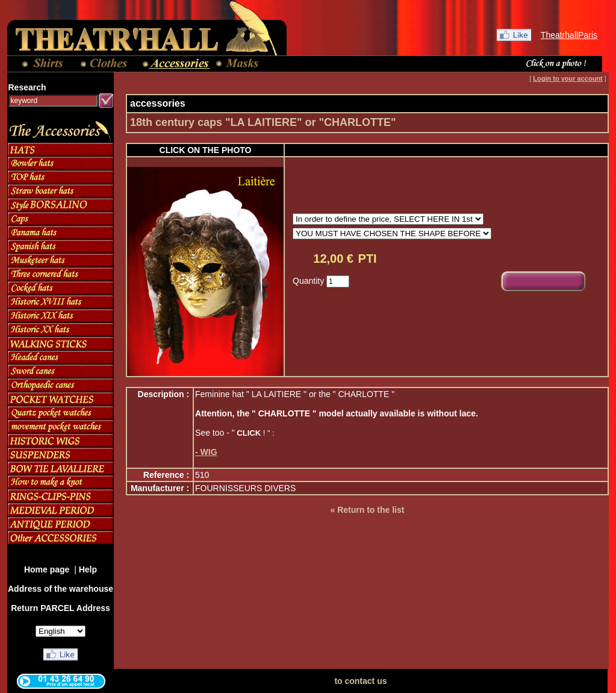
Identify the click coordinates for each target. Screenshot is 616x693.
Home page (48, 569)
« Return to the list (367, 510)
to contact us (360, 681)
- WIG (206, 452)
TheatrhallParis (569, 35)
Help (88, 569)
